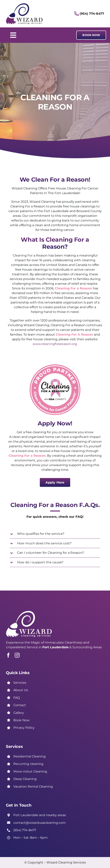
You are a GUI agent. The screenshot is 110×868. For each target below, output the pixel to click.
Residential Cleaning (30, 756)
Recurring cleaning (28, 764)
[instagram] (17, 655)
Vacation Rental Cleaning (33, 787)
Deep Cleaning (25, 779)
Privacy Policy (24, 728)
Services (20, 683)
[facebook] (8, 655)
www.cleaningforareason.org (55, 344)
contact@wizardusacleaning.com (40, 823)
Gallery (19, 713)
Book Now (21, 720)
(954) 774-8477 (92, 14)
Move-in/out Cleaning (30, 771)
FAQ (17, 698)
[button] (55, 534)
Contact (20, 705)
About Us (21, 690)
